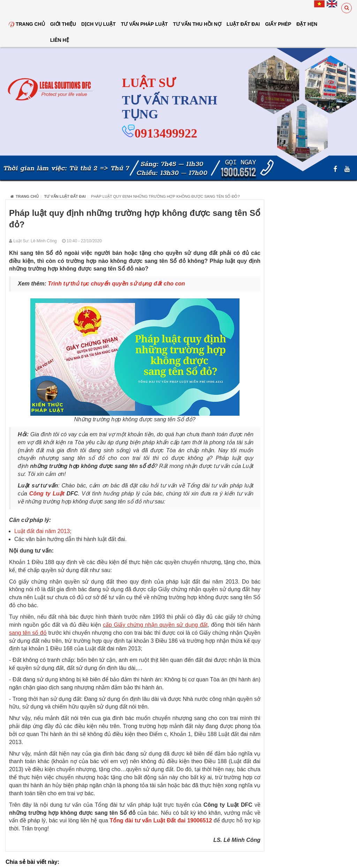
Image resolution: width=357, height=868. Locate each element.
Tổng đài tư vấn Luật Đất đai (148, 820)
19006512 (200, 820)
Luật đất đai (243, 24)
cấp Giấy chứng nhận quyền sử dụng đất (155, 625)
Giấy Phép (278, 24)
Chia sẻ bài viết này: (32, 862)
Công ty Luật (47, 494)
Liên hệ (60, 40)
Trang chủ (27, 24)
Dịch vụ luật (98, 24)
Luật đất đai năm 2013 (42, 531)
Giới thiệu (63, 24)
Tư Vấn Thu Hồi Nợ (197, 24)
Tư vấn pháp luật (145, 24)
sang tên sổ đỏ (28, 633)
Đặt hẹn (307, 24)
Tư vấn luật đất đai (65, 196)
